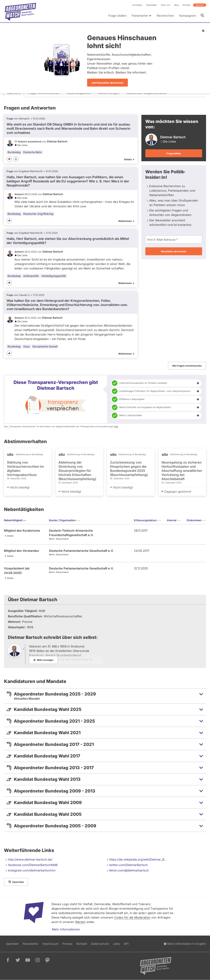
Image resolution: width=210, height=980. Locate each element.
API (126, 944)
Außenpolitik (31, 276)
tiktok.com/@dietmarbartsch (129, 870)
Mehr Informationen (66, 929)
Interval (174, 520)
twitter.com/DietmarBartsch (128, 865)
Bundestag (14, 152)
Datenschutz (100, 944)
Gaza (26, 346)
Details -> (129, 159)
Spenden (200, 5)
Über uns (166, 5)
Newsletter (152, 5)
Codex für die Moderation (132, 917)
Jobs (116, 944)
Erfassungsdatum (147, 520)
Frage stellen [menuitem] (117, 16)
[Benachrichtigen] (16, 159)
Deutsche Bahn (32, 152)
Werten (80, 922)
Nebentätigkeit (16, 520)
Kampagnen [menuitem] (188, 16)
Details (10, 536)
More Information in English (185, 944)
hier (116, 426)
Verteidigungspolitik (54, 276)
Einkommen (196, 520)
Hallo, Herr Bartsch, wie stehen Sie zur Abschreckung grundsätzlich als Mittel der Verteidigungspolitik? (68, 241)
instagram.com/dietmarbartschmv (32, 870)
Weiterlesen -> (126, 221)
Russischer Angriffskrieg (38, 214)
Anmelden (137, 5)
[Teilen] (9, 159)
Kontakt (186, 5)
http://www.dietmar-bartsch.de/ (30, 859)
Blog (176, 5)
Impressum (50, 944)
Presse (67, 944)
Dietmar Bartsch (57, 141)
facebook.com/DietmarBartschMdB (33, 865)
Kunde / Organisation (65, 520)
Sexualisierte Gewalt (45, 346)
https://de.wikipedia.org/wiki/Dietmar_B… (138, 859)
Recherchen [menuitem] (165, 16)
